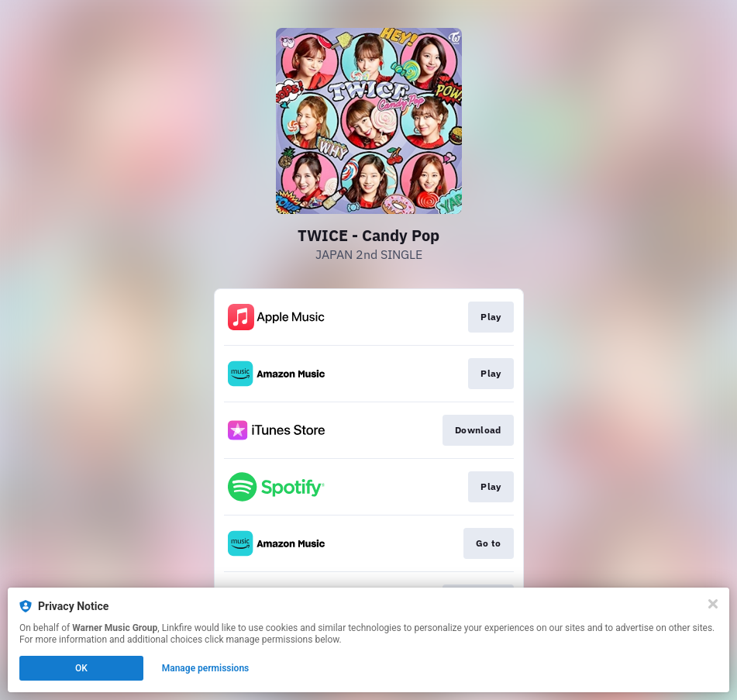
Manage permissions (206, 668)
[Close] (713, 604)
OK (81, 668)
